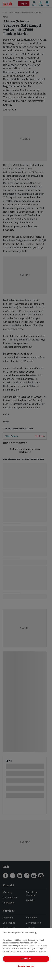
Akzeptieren (26, 959)
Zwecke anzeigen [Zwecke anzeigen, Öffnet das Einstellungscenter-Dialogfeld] (26, 966)
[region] (26, 954)
